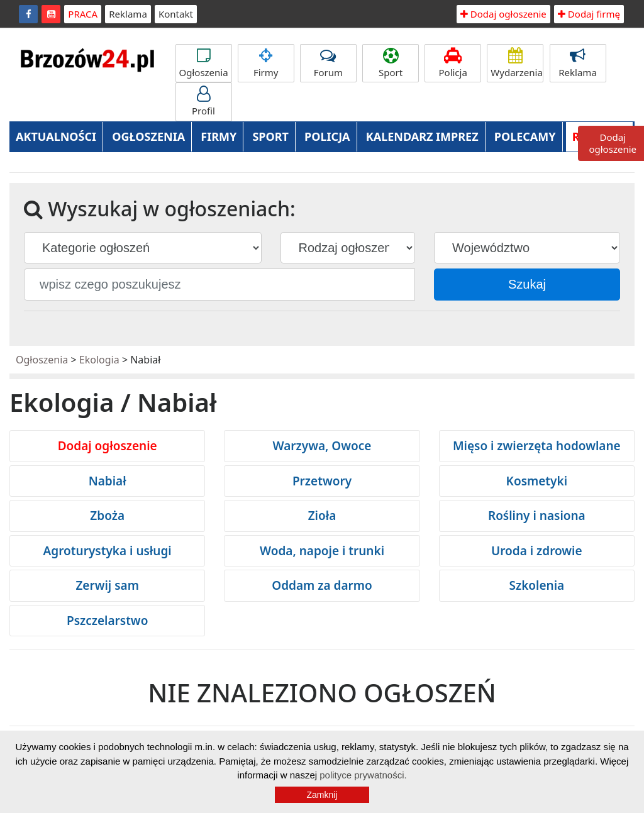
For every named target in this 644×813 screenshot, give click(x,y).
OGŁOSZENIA (148, 136)
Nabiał (108, 481)
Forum (328, 63)
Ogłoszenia (204, 63)
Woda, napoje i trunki (322, 551)
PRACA (83, 14)
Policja (453, 63)
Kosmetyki (537, 481)
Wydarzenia (517, 63)
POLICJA (327, 136)
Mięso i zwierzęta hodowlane (537, 446)
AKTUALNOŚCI (56, 136)
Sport (391, 63)
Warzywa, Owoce (322, 446)
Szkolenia (536, 585)
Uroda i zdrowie (537, 551)
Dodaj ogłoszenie (503, 14)
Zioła (322, 516)
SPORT (270, 136)
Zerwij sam (107, 585)
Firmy (266, 63)
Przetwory (322, 481)
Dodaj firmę (589, 14)
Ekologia (99, 360)
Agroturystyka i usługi (108, 551)
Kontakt (176, 14)
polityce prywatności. (363, 775)
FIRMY (219, 136)
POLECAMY (525, 136)
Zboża (107, 516)
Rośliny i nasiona (537, 516)
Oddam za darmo (322, 585)
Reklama (128, 14)
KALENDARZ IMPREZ (422, 136)
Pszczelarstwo (107, 621)
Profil (204, 102)
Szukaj (527, 284)
